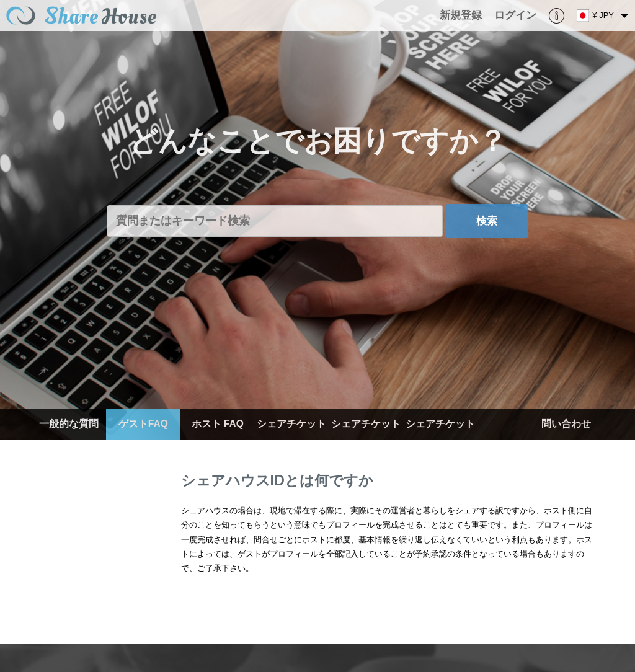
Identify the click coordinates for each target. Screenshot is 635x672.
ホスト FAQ (218, 424)
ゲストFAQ (143, 424)
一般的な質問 (69, 424)
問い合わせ (566, 424)
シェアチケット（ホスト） (366, 439)
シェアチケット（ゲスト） (440, 439)
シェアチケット (291, 424)
